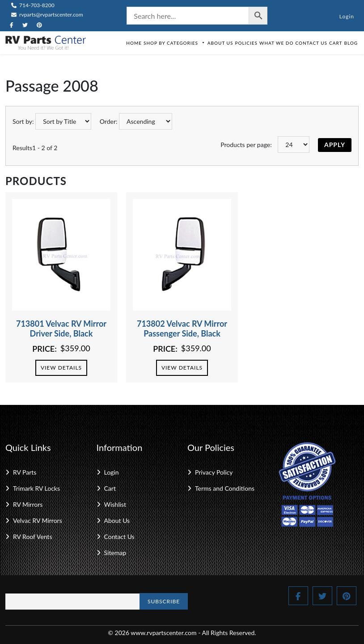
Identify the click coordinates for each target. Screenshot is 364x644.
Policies (246, 43)
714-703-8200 (33, 5)
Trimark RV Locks (36, 488)
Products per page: (246, 145)
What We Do (276, 43)
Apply (335, 145)
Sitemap (115, 553)
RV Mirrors (28, 504)
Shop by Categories (175, 43)
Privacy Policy (214, 472)
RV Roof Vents (32, 537)
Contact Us (311, 43)
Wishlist (115, 504)
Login (347, 16)
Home (134, 43)
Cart (336, 43)
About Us (220, 43)
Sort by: (23, 121)
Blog (351, 43)
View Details (61, 368)
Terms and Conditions (225, 488)
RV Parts (25, 472)
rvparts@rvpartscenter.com (47, 15)
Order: (109, 121)
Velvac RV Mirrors (38, 520)
